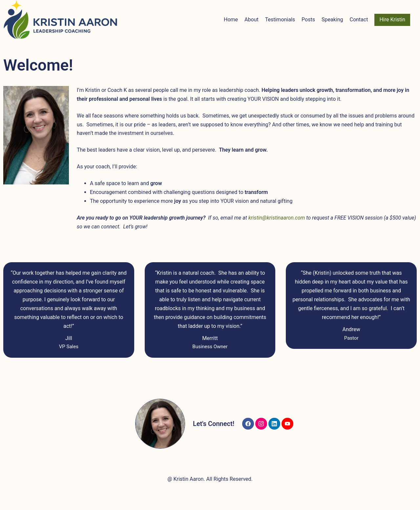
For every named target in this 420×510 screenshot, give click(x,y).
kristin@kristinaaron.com (277, 218)
